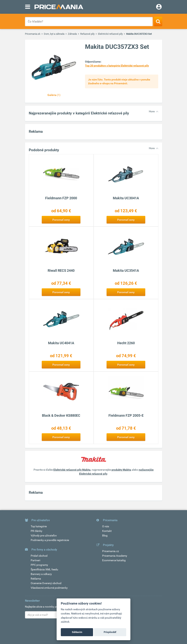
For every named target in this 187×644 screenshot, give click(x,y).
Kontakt (107, 531)
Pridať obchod (39, 556)
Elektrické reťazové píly (110, 34)
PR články (37, 531)
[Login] (159, 7)
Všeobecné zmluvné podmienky (49, 588)
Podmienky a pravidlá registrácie (50, 540)
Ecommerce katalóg (114, 560)
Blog (105, 535)
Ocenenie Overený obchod (46, 583)
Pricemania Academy (115, 556)
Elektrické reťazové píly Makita (72, 470)
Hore (152, 111)
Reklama (36, 579)
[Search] (158, 21)
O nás (106, 526)
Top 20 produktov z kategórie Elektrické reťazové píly (117, 66)
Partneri (35, 560)
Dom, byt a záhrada (54, 34)
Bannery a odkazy (41, 574)
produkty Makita (121, 470)
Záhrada (72, 34)
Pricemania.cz (111, 551)
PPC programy (39, 565)
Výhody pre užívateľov (44, 535)
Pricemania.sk (33, 34)
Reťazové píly (87, 34)
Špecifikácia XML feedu (44, 569)
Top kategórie (39, 526)
